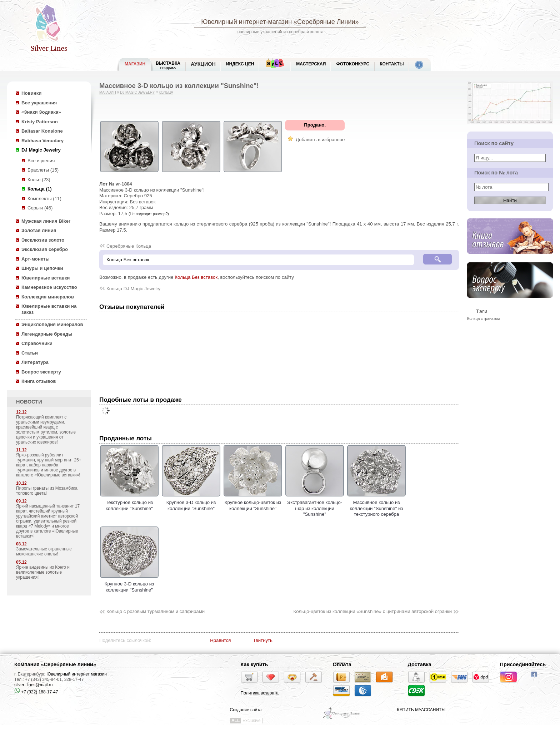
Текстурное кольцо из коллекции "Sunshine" (129, 503)
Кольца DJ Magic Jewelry (133, 289)
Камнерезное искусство (49, 287)
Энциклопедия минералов (52, 324)
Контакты (392, 64)
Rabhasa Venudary (42, 141)
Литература (35, 362)
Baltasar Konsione (42, 131)
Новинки (31, 93)
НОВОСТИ (29, 402)
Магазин (108, 92)
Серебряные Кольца (129, 246)
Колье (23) (39, 180)
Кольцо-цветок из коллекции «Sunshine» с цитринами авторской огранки (372, 611)
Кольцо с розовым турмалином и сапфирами (156, 611)
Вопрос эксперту (41, 372)
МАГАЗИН (135, 64)
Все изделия (41, 161)
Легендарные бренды (47, 334)
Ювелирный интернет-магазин (246, 22)
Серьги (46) (40, 208)
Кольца (166, 92)
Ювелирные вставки (46, 278)
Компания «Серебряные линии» (55, 664)
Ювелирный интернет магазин (77, 674)
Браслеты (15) (43, 170)
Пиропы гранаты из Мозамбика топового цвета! (47, 491)
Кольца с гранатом (483, 318)
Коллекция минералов (48, 297)
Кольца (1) (40, 189)
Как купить (254, 664)
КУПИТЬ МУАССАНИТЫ (421, 710)
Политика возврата (260, 693)
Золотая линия (39, 230)
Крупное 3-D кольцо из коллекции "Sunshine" (191, 503)
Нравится (220, 640)
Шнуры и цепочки (42, 268)
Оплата (342, 664)
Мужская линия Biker (46, 221)
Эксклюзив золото (43, 240)
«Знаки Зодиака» (41, 112)
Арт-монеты (36, 259)
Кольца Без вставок (196, 277)
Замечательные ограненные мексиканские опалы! (44, 552)
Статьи (30, 353)
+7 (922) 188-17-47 (36, 692)
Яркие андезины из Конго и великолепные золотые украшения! (43, 572)
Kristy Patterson (40, 122)
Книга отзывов (39, 381)
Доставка (420, 664)
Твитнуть (263, 640)
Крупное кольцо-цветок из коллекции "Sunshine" (253, 503)
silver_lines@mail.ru (34, 685)
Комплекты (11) (44, 199)
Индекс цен (240, 64)
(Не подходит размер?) (149, 214)
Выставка (168, 65)
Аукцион (203, 64)
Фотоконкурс (353, 64)
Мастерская (311, 64)
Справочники (37, 343)
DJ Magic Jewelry (41, 150)
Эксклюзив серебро (45, 249)
